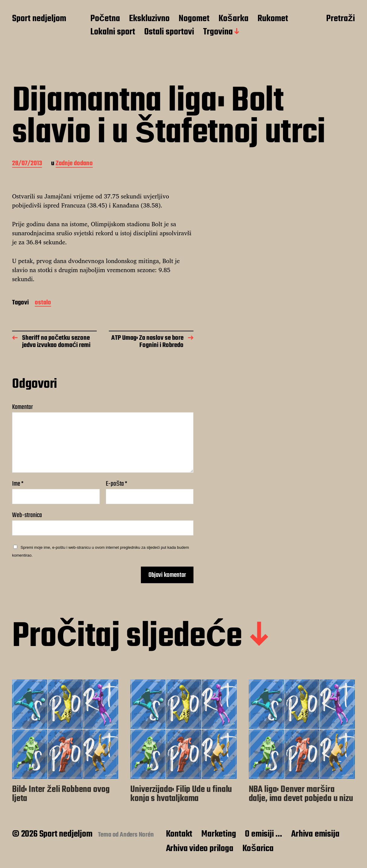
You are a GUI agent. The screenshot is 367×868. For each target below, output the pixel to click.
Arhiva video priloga (200, 849)
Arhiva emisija (315, 834)
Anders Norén (137, 835)
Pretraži (341, 19)
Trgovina (218, 32)
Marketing (219, 834)
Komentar (23, 407)
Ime (18, 484)
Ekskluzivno (149, 19)
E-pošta (117, 484)
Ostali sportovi (169, 32)
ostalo (43, 303)
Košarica (258, 849)
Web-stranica (27, 514)
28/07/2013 (27, 164)
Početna (105, 19)
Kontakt (179, 834)
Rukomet (273, 19)
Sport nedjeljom (39, 19)
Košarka (234, 19)
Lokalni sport (113, 32)
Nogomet (194, 19)
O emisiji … (263, 834)
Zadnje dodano (74, 164)
